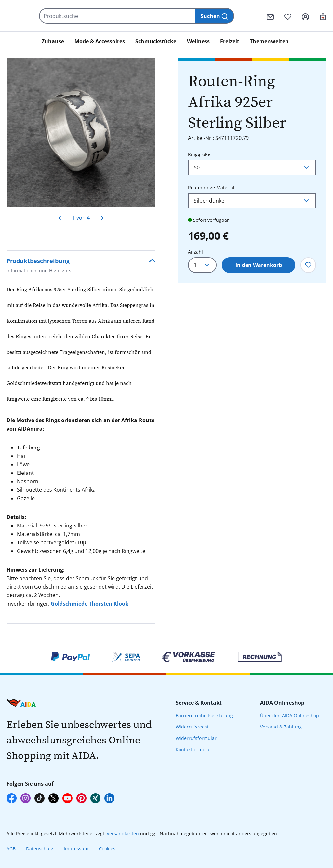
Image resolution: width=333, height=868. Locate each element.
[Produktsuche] (140, 16)
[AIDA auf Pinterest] (81, 798)
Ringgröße (199, 154)
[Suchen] (234, 16)
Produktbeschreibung (39, 266)
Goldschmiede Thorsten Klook (90, 604)
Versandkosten (123, 833)
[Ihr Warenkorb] (323, 16)
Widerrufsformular (196, 738)
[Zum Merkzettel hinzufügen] (308, 265)
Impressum (76, 849)
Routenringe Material (211, 187)
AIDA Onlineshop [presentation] (282, 703)
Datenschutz (40, 849)
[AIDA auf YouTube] (67, 798)
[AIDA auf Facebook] (12, 798)
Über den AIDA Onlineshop (290, 716)
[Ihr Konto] (305, 16)
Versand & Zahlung (281, 727)
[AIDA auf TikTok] (40, 798)
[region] (81, 143)
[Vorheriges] (62, 218)
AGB (11, 849)
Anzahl (195, 252)
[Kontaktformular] (270, 16)
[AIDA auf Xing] (95, 798)
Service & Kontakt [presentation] (199, 703)
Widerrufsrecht (192, 727)
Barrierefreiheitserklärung (204, 716)
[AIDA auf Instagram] (26, 798)
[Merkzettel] (288, 16)
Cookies (107, 849)
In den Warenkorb (259, 265)
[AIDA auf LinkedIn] (109, 798)
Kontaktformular (193, 749)
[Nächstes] (100, 218)
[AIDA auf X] (53, 798)
